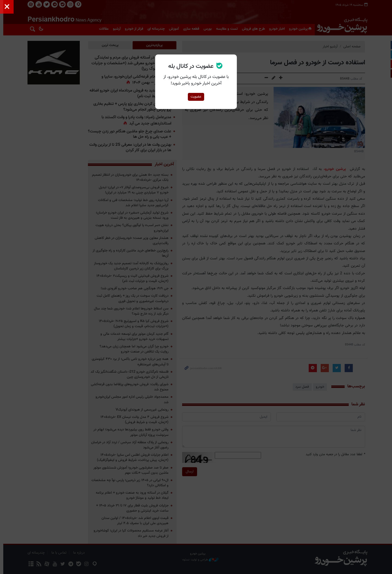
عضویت (196, 97)
